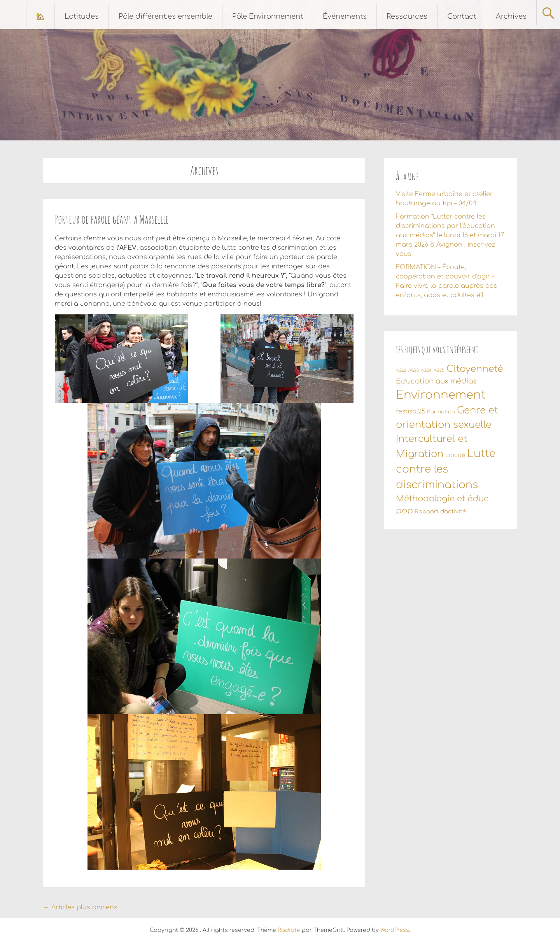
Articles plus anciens (80, 907)
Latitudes (82, 16)
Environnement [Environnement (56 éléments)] (441, 395)
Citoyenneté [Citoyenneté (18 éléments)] (475, 369)
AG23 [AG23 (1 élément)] (414, 370)
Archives (511, 16)
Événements (345, 16)
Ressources (407, 16)
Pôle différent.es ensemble (165, 16)
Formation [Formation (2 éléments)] (441, 412)
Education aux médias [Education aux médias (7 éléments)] (436, 381)
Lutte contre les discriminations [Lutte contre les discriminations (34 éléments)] (446, 469)
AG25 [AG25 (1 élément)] (439, 370)
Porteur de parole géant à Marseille (112, 219)
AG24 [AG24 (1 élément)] (426, 370)
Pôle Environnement (268, 16)
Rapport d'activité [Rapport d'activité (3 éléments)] (440, 511)
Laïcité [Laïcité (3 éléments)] (455, 455)
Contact (462, 16)
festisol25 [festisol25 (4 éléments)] (411, 411)
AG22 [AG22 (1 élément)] (401, 370)
